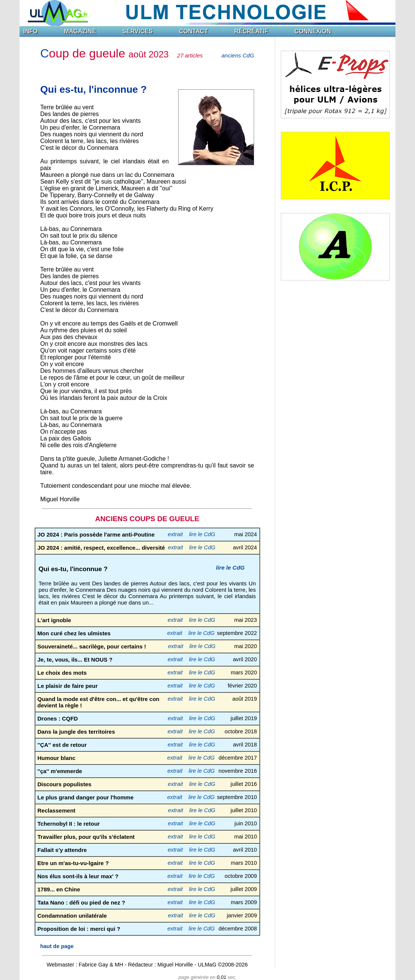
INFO (30, 31)
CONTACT (193, 31)
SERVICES (138, 31)
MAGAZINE (80, 31)
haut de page (57, 946)
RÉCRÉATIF (251, 31)
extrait (175, 534)
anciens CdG (238, 55)
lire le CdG (202, 534)
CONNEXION (313, 31)
